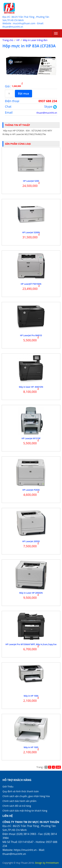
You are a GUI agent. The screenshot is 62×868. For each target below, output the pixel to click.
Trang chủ (8, 40)
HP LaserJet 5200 (31, 181)
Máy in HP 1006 (31, 696)
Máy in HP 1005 (31, 747)
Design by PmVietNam (47, 863)
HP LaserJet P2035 (31, 490)
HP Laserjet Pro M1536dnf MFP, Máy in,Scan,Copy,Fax (31, 644)
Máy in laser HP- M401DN (31, 387)
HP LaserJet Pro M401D (31, 335)
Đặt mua (23, 94)
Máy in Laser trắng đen (35, 40)
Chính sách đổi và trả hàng (17, 806)
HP (18, 40)
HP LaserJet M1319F (31, 438)
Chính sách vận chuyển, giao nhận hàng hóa (26, 796)
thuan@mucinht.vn (47, 113)
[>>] (58, 767)
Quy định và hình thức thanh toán (21, 791)
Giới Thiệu (8, 787)
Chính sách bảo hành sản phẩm (19, 801)
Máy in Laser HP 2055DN (31, 593)
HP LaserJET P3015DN (31, 284)
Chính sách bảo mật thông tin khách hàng (25, 811)
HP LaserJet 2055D (31, 541)
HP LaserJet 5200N (31, 232)
